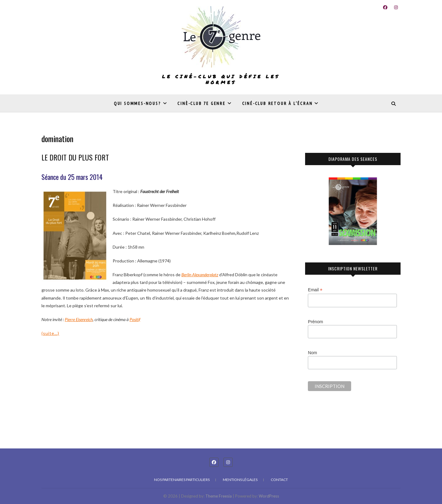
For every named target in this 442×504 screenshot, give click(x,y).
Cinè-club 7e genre (201, 103)
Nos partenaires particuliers (182, 480)
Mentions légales (240, 480)
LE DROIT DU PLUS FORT (75, 157)
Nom (312, 353)
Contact (279, 480)
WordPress (269, 496)
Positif (135, 319)
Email (315, 290)
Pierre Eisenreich (79, 319)
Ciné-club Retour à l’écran (277, 103)
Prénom (315, 322)
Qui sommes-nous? (138, 103)
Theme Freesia (219, 496)
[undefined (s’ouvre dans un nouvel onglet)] (200, 275)
